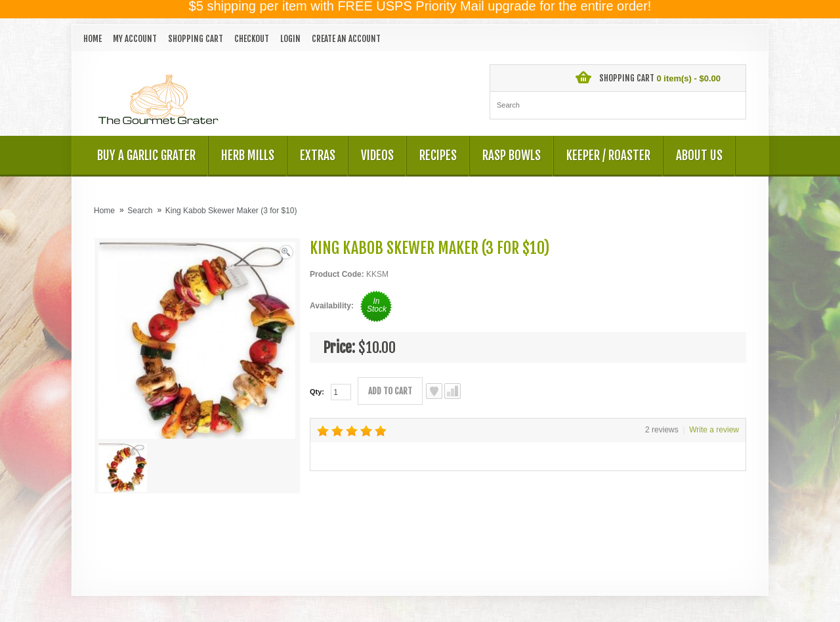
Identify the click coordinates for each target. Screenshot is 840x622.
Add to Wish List (434, 391)
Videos (377, 155)
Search (140, 211)
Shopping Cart (196, 39)
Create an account (346, 39)
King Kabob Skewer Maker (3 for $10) (231, 211)
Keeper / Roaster (608, 155)
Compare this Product (452, 391)
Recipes (438, 155)
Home (93, 39)
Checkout (252, 39)
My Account (135, 39)
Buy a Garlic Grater (146, 155)
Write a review (714, 430)
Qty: (317, 392)
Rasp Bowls (512, 155)
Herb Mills (248, 155)
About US (699, 155)
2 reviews (662, 430)
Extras (318, 155)
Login (290, 39)
